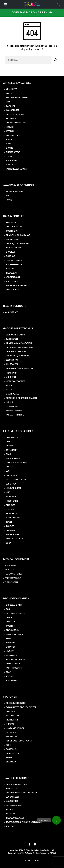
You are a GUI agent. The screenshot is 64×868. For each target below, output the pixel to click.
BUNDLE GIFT (10, 566)
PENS (8, 745)
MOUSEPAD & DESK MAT (16, 660)
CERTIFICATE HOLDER (14, 192)
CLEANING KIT (12, 437)
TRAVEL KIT (11, 814)
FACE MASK (10, 570)
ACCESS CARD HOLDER (16, 703)
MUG (8, 492)
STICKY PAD (11, 762)
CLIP (8, 442)
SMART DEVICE (12, 394)
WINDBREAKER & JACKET (17, 169)
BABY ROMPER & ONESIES (17, 98)
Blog (27, 861)
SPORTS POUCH (13, 518)
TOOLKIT (10, 676)
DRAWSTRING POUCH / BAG (18, 235)
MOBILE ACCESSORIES (15, 381)
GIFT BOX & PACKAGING (16, 463)
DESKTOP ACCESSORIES (16, 352)
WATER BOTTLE (13, 535)
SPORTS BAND (12, 514)
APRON (9, 93)
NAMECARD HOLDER (15, 728)
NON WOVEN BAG (14, 248)
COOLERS (10, 626)
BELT (8, 102)
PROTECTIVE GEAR (13, 578)
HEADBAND (11, 119)
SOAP (8, 672)
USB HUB (10, 402)
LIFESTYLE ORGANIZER (16, 480)
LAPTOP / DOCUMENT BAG (18, 244)
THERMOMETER (12, 582)
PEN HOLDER (12, 737)
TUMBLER (10, 526)
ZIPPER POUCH (12, 290)
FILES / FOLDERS (13, 716)
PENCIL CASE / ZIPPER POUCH (19, 741)
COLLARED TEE (13, 110)
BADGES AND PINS (14, 605)
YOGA (9, 543)
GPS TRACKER (12, 364)
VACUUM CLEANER (14, 411)
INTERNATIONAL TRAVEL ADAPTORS (22, 793)
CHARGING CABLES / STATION (19, 343)
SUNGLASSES (12, 161)
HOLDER (10, 467)
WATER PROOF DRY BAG (17, 286)
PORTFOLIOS (12, 749)
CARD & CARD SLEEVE (15, 613)
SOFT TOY (10, 509)
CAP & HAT (11, 106)
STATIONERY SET (13, 754)
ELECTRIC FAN (12, 360)
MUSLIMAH (11, 127)
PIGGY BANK (12, 501)
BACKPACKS (11, 223)
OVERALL (10, 131)
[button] (56, 820)
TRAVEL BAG (11, 273)
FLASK (9, 454)
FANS (8, 639)
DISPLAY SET (11, 712)
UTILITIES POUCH (13, 277)
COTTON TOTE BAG (14, 227)
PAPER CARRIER (13, 664)
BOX (8, 609)
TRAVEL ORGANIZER (15, 818)
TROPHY (8, 200)
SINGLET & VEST (13, 152)
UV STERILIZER (12, 407)
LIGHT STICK (11, 377)
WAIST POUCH (12, 281)
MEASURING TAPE (14, 488)
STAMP (9, 758)
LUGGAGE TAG (12, 801)
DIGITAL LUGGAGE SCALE (17, 784)
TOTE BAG (10, 269)
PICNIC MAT (11, 497)
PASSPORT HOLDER (14, 805)
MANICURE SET (11, 312)
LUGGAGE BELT (12, 797)
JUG (8, 471)
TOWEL (9, 522)
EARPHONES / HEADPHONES (18, 356)
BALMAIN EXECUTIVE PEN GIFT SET (21, 707)
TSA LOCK (10, 826)
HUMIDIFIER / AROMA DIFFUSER (20, 368)
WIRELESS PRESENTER (16, 415)
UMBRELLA (11, 530)
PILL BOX (10, 810)
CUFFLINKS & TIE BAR (15, 114)
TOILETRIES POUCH (14, 265)
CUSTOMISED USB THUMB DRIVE (20, 347)
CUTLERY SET (12, 450)
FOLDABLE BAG (12, 239)
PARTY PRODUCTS (14, 668)
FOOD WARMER (13, 458)
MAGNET (10, 651)
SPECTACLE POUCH (14, 260)
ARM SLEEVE (11, 89)
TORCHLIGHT (12, 681)
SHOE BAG (10, 252)
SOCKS (9, 156)
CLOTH (9, 618)
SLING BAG (11, 256)
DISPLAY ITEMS (12, 630)
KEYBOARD (12, 373)
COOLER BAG (12, 231)
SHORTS (9, 148)
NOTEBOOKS (12, 733)
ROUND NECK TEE (14, 135)
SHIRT (8, 144)
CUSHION (10, 446)
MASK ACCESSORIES (13, 574)
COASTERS (11, 622)
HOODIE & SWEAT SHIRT (16, 123)
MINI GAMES (11, 655)
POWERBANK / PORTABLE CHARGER (22, 398)
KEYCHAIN (10, 643)
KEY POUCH (12, 476)
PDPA (37, 861)
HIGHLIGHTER (12, 720)
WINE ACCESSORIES (14, 539)
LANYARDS (11, 647)
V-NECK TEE (11, 165)
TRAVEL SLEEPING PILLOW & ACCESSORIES (24, 822)
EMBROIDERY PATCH (15, 634)
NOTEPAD (10, 724)
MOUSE (9, 386)
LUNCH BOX (11, 484)
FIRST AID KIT (12, 789)
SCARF (9, 140)
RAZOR (9, 390)
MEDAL (8, 196)
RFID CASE (10, 505)
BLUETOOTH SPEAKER (15, 335)
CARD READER (12, 339)
